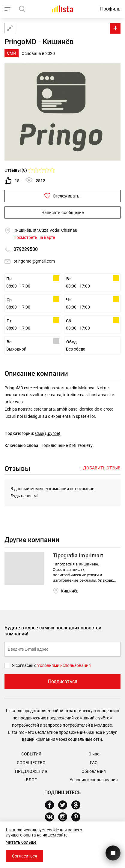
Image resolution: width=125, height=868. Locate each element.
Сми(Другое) (48, 433)
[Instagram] (65, 817)
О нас (94, 754)
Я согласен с (25, 665)
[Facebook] (52, 805)
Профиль (110, 9)
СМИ (12, 53)
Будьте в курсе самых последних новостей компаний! (53, 631)
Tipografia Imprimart (78, 555)
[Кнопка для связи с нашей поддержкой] (113, 853)
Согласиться (25, 856)
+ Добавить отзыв (100, 468)
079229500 (26, 249)
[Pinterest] (78, 817)
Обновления (94, 771)
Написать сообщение (62, 212)
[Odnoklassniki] (78, 805)
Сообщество (31, 763)
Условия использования (94, 780)
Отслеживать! (62, 196)
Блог (31, 780)
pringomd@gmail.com (34, 261)
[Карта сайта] (10, 28)
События (31, 754)
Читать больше (21, 842)
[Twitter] (65, 805)
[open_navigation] (8, 9)
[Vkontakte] (52, 817)
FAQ (94, 763)
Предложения (31, 771)
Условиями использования (64, 665)
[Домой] (63, 9)
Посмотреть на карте (34, 237)
